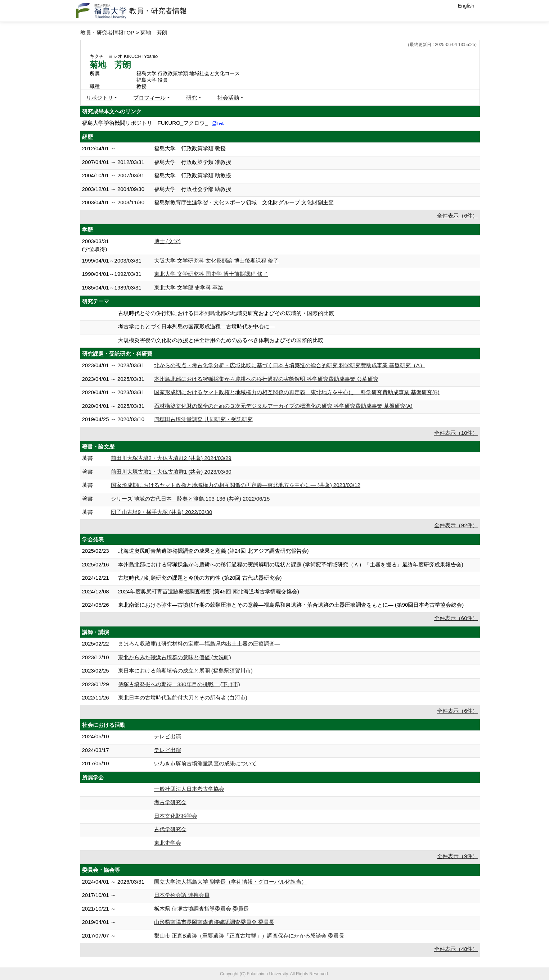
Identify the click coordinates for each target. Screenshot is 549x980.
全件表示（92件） (456, 525)
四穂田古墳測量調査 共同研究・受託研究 (203, 419)
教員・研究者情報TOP (107, 33)
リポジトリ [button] (100, 98)
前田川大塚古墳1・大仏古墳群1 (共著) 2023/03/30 (171, 472)
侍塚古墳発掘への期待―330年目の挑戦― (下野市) (179, 684)
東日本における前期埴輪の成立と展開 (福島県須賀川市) (185, 671)
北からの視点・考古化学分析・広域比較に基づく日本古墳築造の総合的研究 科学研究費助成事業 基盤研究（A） (290, 365)
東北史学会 (168, 843)
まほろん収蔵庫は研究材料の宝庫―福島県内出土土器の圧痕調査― (199, 644)
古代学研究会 (170, 829)
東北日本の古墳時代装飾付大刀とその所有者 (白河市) (183, 698)
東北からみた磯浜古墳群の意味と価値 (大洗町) (175, 657)
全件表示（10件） (456, 433)
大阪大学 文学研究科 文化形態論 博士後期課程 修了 (217, 261)
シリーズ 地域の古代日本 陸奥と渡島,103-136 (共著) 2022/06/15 (190, 499)
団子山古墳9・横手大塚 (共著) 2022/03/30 (162, 512)
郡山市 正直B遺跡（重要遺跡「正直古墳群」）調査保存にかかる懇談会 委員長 (249, 936)
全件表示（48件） (456, 949)
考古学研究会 (170, 802)
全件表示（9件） (457, 856)
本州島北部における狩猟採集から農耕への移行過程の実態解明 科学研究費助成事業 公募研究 (266, 379)
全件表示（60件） (456, 618)
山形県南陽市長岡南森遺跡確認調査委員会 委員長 (214, 922)
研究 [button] (192, 98)
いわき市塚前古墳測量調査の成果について (205, 763)
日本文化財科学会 (176, 816)
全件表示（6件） (457, 216)
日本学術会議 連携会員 (182, 895)
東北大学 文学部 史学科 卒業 (189, 288)
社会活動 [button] (228, 98)
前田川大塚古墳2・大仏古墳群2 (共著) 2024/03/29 (171, 458)
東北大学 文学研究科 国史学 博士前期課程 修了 (211, 274)
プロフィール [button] (149, 98)
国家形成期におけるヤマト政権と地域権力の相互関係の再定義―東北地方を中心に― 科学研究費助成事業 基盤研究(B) (297, 392)
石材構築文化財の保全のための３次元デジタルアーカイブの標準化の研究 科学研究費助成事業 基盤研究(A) (283, 406)
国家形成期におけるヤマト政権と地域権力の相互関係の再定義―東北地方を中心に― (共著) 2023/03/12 (236, 485)
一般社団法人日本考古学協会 (189, 789)
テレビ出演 (168, 736)
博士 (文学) (167, 241)
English (466, 6)
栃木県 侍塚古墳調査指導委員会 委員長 (201, 909)
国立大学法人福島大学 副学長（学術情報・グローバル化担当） (230, 882)
